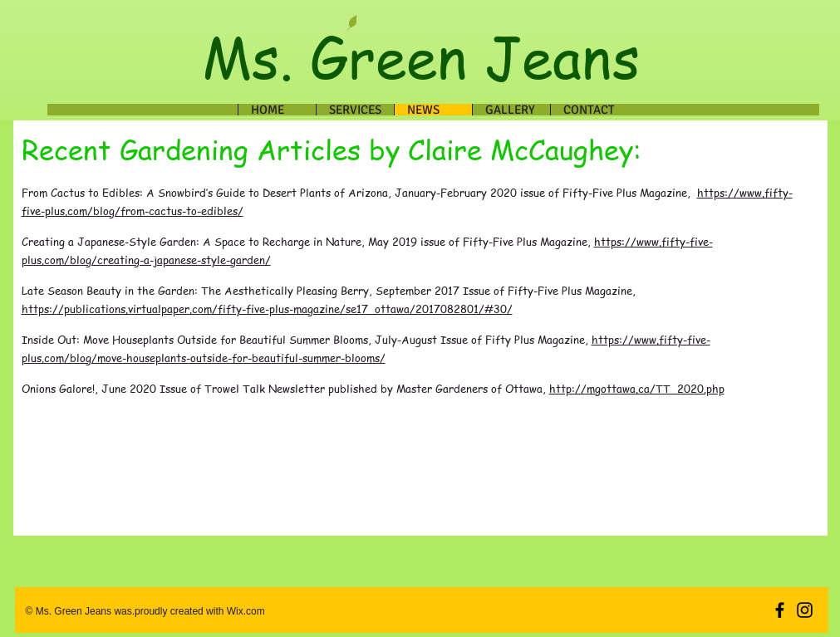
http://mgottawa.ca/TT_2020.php (637, 388)
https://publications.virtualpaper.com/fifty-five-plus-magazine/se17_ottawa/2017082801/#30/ (267, 309)
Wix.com (244, 611)
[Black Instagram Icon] (805, 610)
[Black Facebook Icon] (780, 610)
